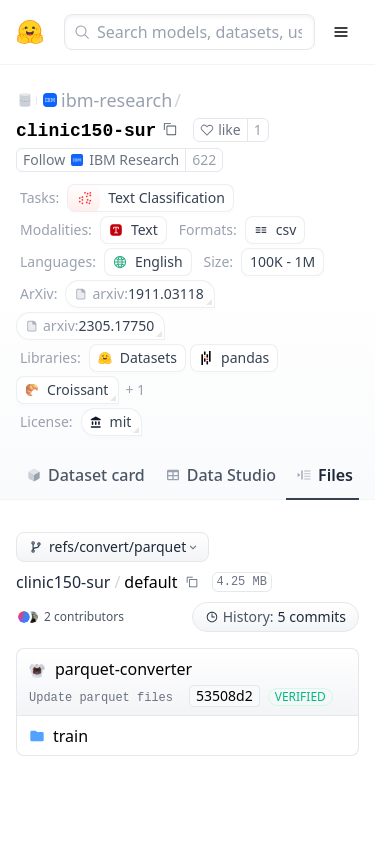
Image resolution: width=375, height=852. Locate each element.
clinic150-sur (86, 131)
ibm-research (116, 100)
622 (204, 159)
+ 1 (135, 389)
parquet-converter (123, 669)
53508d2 (224, 695)
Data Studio (220, 475)
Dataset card (85, 475)
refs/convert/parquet (114, 546)
